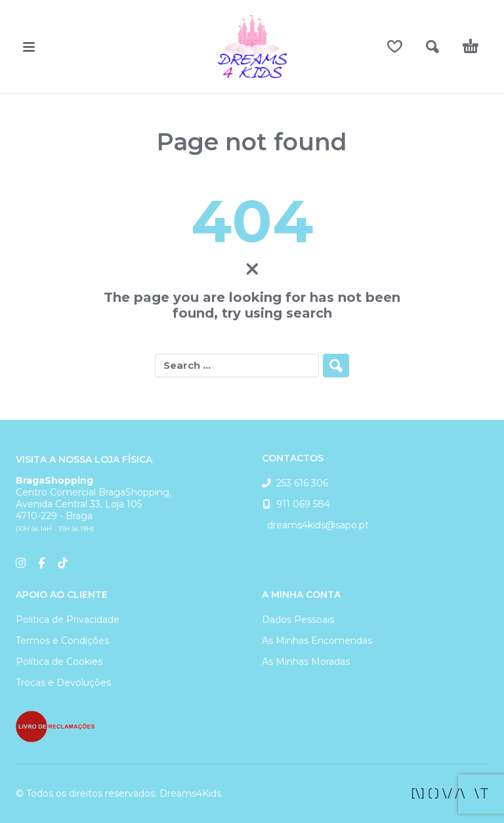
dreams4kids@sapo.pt (315, 525)
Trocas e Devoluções (63, 683)
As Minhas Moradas (306, 662)
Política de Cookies (59, 662)
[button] (29, 47)
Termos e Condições (62, 641)
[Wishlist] (395, 47)
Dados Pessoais (298, 620)
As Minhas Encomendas (317, 641)
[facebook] (450, 793)
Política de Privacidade (68, 620)
